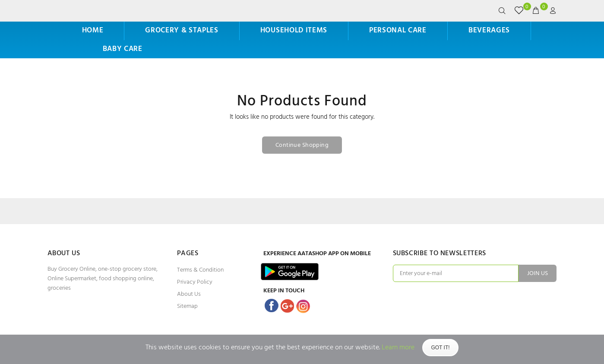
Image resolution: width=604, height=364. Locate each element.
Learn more (398, 348)
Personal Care (398, 30)
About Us (189, 294)
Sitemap (187, 306)
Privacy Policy (195, 282)
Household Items (294, 30)
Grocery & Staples (182, 30)
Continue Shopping (302, 145)
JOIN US (538, 274)
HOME (93, 30)
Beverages (489, 30)
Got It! (440, 348)
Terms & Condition (200, 270)
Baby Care (123, 49)
